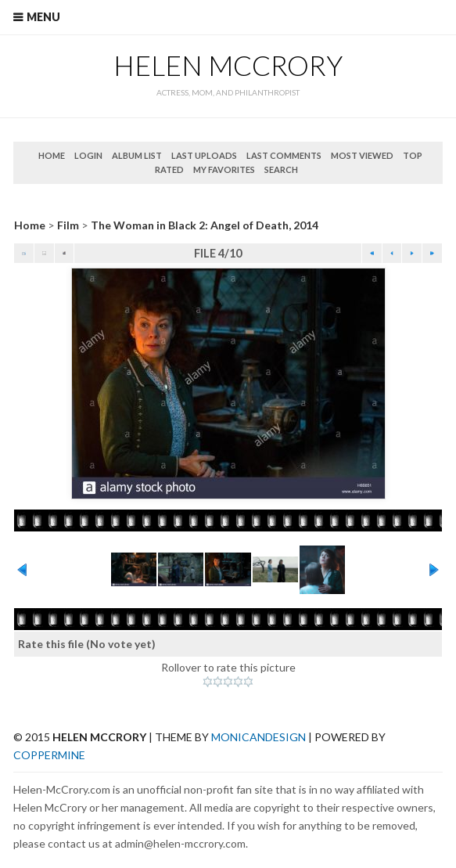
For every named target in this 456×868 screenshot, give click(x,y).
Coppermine (49, 755)
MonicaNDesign (259, 737)
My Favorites (224, 169)
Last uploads (204, 155)
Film (68, 225)
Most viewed (362, 155)
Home (52, 155)
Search (281, 169)
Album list (137, 155)
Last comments (284, 155)
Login (88, 155)
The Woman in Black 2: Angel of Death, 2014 (205, 225)
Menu (43, 17)
